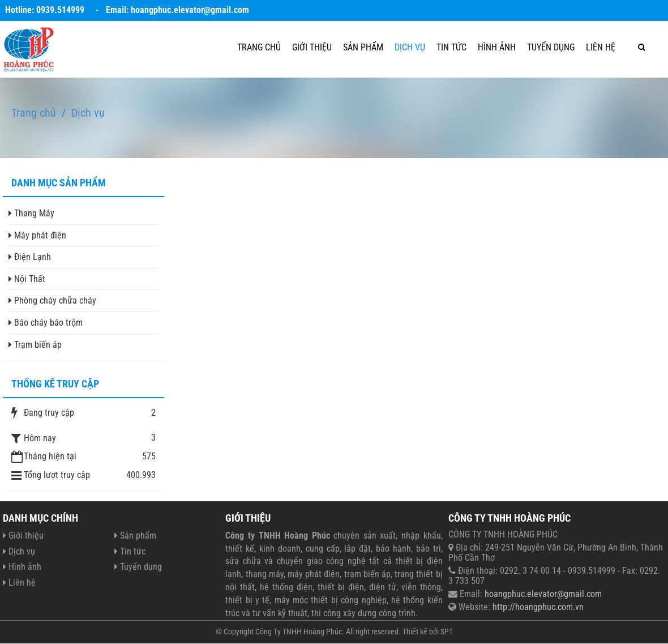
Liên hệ (601, 47)
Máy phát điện (37, 235)
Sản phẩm (363, 47)
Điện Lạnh (30, 257)
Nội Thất (27, 279)
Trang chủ (259, 47)
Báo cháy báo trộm (46, 323)
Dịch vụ (410, 47)
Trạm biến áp (35, 345)
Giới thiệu (312, 47)
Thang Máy (31, 213)
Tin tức (451, 47)
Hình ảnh (497, 47)
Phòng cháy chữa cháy (52, 300)
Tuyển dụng (551, 47)
